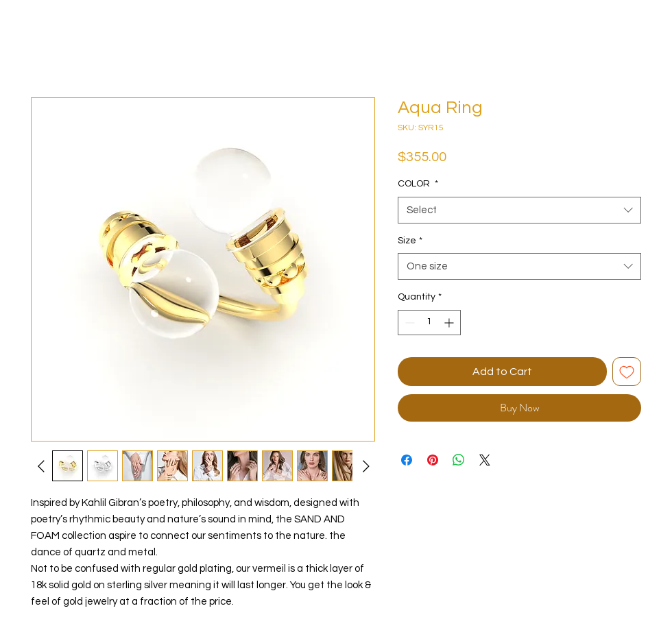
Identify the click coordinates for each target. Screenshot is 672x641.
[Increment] (450, 323)
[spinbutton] (429, 323)
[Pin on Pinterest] (433, 460)
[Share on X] (485, 460)
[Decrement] (408, 323)
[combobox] (519, 210)
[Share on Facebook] (407, 460)
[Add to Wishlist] (627, 372)
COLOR (418, 184)
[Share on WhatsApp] (459, 460)
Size (410, 241)
